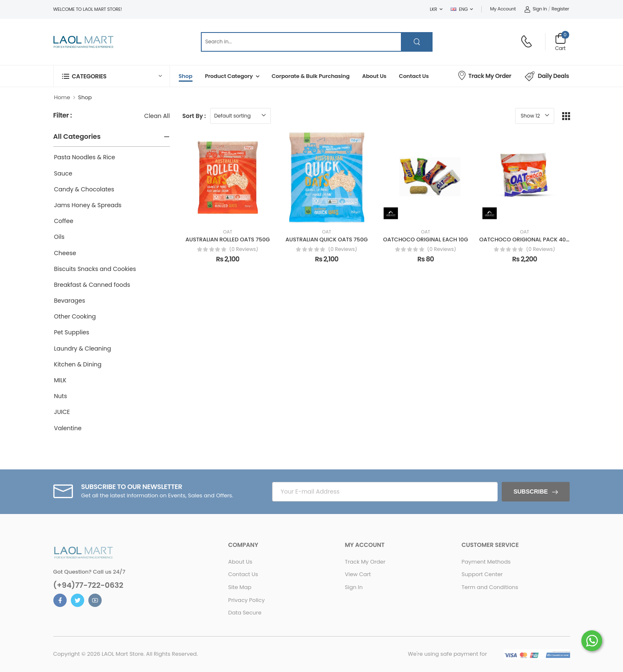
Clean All (157, 116)
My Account (503, 9)
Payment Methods (486, 562)
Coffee (64, 221)
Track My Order (484, 75)
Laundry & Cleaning (83, 349)
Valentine (68, 428)
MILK (60, 380)
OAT (228, 232)
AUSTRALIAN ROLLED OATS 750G (228, 239)
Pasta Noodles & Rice (85, 157)
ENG (459, 9)
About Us (374, 76)
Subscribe (530, 491)
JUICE (62, 412)
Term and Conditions (490, 587)
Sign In (536, 9)
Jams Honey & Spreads (88, 205)
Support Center (482, 574)
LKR (434, 9)
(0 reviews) (244, 249)
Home (62, 97)
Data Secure (245, 613)
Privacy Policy (246, 600)
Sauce (63, 173)
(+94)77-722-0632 (88, 585)
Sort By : (194, 116)
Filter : (63, 116)
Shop (186, 76)
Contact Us (414, 76)
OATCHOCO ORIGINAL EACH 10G (425, 239)
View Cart (358, 574)
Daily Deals (547, 76)
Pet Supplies (72, 332)
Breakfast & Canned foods (92, 285)
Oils (59, 237)
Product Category (229, 76)
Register (560, 9)
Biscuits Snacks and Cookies (95, 269)
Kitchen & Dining (78, 364)
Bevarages (70, 301)
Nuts (61, 396)
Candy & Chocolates (84, 189)
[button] (112, 76)
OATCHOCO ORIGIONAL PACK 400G (526, 239)
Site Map (240, 587)
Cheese (65, 253)
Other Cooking (75, 316)
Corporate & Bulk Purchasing (311, 76)
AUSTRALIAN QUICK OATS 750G (327, 239)
